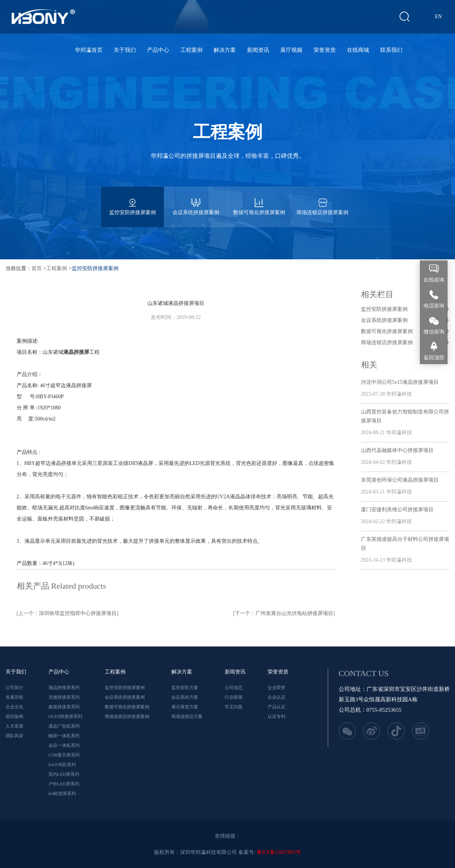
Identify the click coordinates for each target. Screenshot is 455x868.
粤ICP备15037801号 (279, 852)
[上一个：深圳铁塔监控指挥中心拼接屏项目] (68, 613)
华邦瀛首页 (89, 50)
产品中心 (158, 50)
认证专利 (277, 716)
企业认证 (277, 697)
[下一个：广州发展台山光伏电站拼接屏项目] (284, 613)
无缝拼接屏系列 (64, 697)
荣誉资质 (325, 50)
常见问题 (234, 707)
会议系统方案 (185, 697)
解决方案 (225, 50)
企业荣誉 (277, 688)
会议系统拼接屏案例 (196, 201)
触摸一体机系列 (64, 736)
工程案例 (191, 50)
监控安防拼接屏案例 (133, 201)
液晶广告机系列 (64, 726)
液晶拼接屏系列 (64, 688)
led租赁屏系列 (62, 794)
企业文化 (14, 707)
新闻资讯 (258, 50)
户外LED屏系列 (64, 784)
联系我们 (391, 50)
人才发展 (14, 726)
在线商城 (358, 50)
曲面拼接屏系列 (64, 707)
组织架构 (14, 716)
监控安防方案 (185, 688)
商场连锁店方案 (187, 716)
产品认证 (277, 707)
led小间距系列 (62, 765)
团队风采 (14, 736)
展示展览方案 (185, 707)
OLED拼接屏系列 (66, 716)
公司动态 (234, 688)
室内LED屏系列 (64, 774)
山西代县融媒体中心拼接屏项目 (397, 450)
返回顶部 (434, 358)
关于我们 (125, 50)
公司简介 (14, 688)
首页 (37, 268)
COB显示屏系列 (64, 755)
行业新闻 (234, 697)
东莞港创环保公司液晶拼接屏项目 (400, 480)
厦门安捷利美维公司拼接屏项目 (397, 510)
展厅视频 (291, 50)
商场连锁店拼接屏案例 (322, 201)
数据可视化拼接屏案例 (259, 201)
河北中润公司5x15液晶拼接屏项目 (400, 382)
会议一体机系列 (64, 745)
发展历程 (14, 697)
